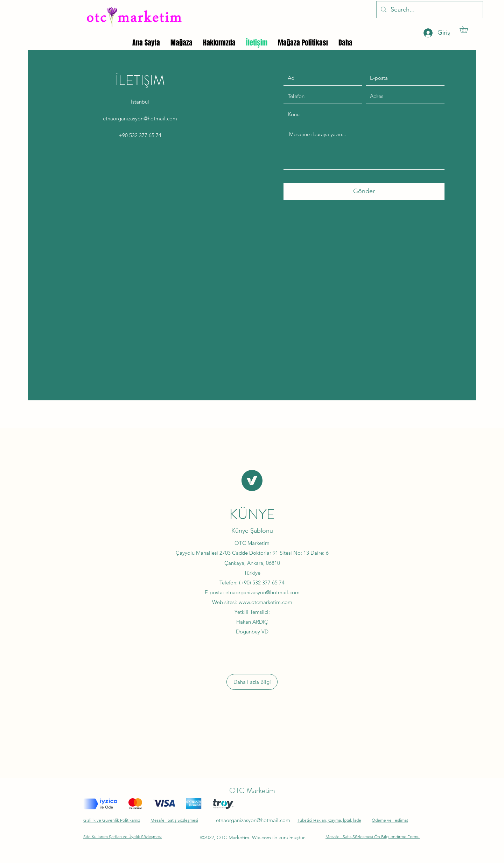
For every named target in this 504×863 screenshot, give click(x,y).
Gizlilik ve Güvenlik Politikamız (112, 820)
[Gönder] (364, 191)
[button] (467, 29)
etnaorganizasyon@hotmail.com (140, 118)
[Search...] (429, 10)
